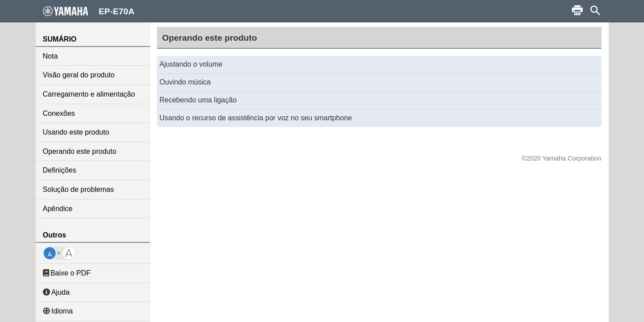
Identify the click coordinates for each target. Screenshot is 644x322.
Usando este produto (76, 132)
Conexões (59, 113)
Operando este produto (80, 151)
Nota (51, 56)
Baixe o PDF (67, 273)
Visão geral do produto (79, 75)
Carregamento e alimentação (89, 94)
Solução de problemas (78, 189)
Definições (60, 170)
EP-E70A (89, 11)
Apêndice (58, 209)
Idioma (58, 311)
